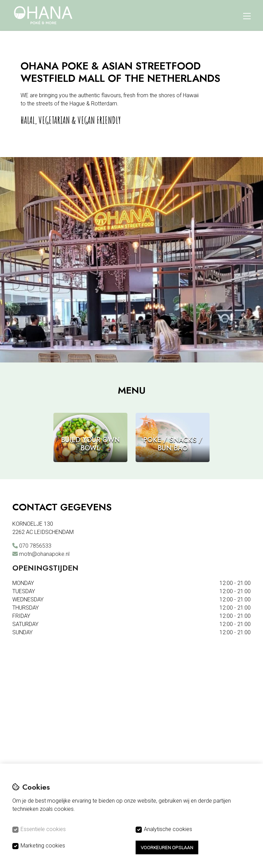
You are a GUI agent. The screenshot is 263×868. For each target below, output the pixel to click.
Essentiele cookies (43, 829)
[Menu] (247, 15)
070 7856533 (35, 546)
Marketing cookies (43, 846)
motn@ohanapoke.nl (44, 554)
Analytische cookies (168, 829)
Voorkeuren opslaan (167, 847)
